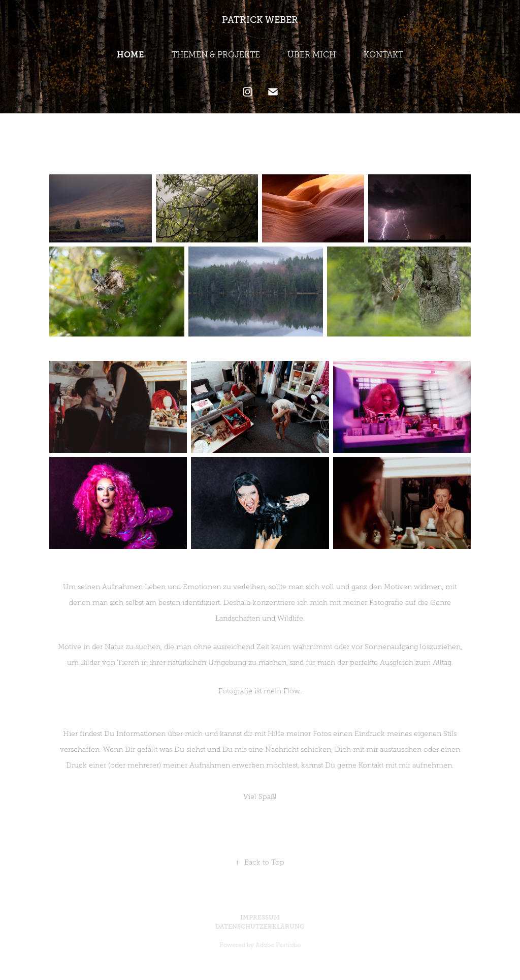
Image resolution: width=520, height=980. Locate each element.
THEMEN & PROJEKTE (216, 55)
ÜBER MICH (312, 55)
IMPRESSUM (260, 917)
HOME (130, 55)
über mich (185, 734)
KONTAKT (383, 55)
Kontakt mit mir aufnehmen (405, 765)
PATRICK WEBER (260, 20)
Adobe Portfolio (278, 945)
